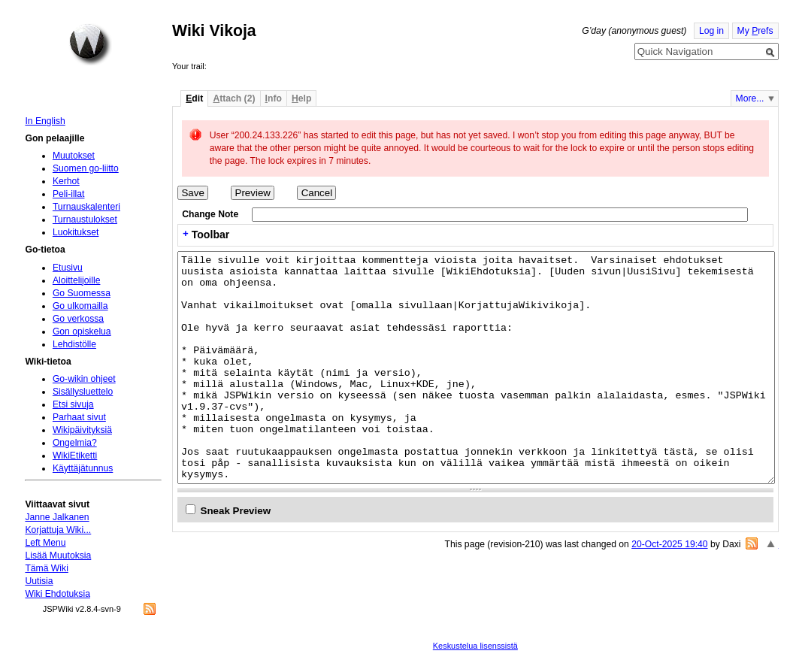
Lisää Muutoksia (58, 555)
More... (750, 98)
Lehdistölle (74, 344)
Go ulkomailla (80, 306)
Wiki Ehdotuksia (57, 594)
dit (194, 98)
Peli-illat (69, 194)
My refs (755, 31)
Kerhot (66, 181)
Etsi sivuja (73, 404)
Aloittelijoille (77, 280)
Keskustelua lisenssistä (475, 646)
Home (90, 44)
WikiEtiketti (75, 456)
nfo (274, 98)
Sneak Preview (236, 511)
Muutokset (74, 156)
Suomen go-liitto (86, 168)
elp (301, 98)
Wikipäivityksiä (82, 430)
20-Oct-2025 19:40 (669, 544)
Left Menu (45, 543)
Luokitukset (76, 232)
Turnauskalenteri (86, 207)
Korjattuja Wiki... (58, 530)
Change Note (210, 214)
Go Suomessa (82, 293)
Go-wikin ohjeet (84, 379)
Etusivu (68, 268)
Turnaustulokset (85, 219)
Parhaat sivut (79, 417)
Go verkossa (78, 319)
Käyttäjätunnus (83, 468)
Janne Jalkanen (57, 517)
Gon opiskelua (82, 331)
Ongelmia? (75, 443)
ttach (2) (234, 98)
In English (45, 121)
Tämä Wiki (46, 568)
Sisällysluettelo (83, 392)
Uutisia (39, 581)
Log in (711, 31)
